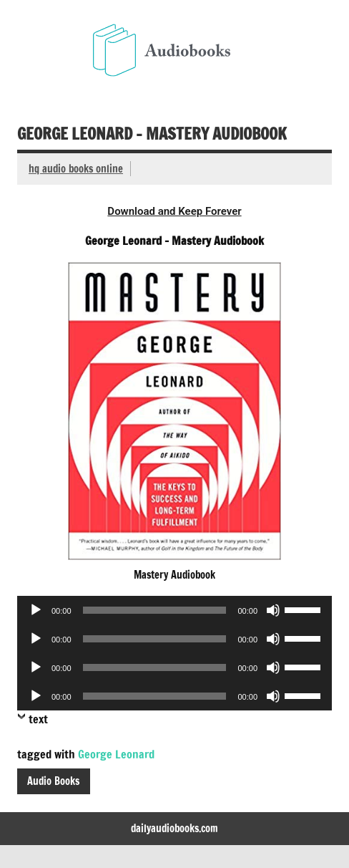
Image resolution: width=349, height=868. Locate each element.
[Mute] (273, 610)
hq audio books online (76, 169)
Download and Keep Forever (174, 211)
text (38, 719)
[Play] (36, 610)
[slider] (155, 610)
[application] (174, 610)
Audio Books (53, 781)
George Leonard (116, 754)
